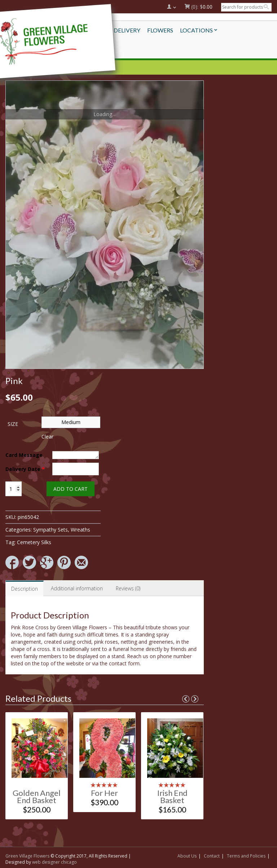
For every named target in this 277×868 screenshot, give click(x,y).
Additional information (77, 588)
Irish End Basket (172, 796)
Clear (47, 437)
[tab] (25, 588)
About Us (187, 856)
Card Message (24, 455)
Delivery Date (25, 469)
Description (25, 589)
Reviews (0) (128, 588)
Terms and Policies (246, 856)
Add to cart (71, 489)
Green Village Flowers (27, 856)
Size (13, 424)
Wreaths (80, 530)
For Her (104, 793)
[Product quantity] (14, 489)
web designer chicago (54, 862)
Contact (212, 856)
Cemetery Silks (34, 542)
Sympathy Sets (50, 530)
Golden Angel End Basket (37, 796)
